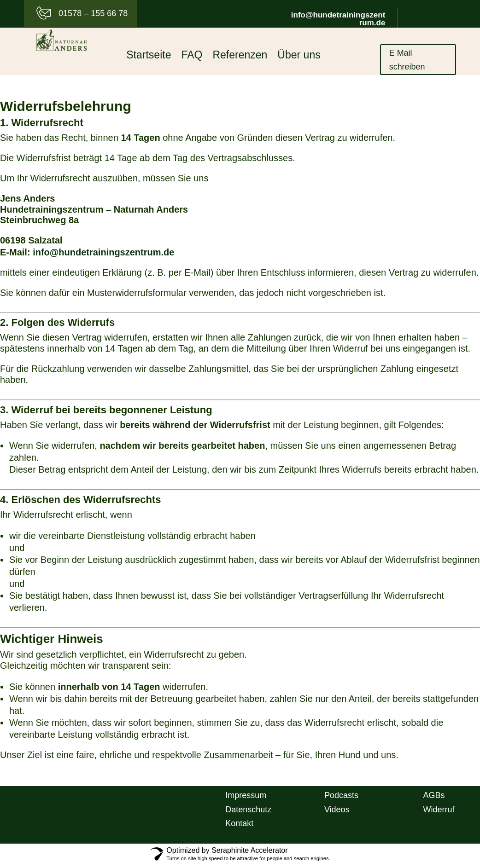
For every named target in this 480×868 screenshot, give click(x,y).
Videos (337, 813)
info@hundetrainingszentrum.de (338, 19)
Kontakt (239, 827)
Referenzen (240, 56)
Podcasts (341, 799)
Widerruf (439, 813)
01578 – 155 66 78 (93, 13)
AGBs (434, 799)
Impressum (246, 799)
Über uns (299, 56)
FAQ (192, 56)
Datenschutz (248, 813)
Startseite (149, 56)
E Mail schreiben (410, 62)
